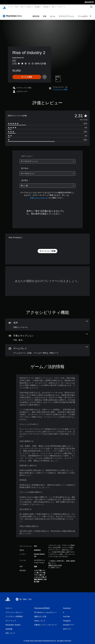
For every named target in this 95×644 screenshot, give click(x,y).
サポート (61, 7)
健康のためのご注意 (55, 563)
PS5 (16, 7)
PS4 (22, 7)
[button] (60, 87)
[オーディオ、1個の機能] (47, 322)
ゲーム (10, 7)
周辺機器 (37, 7)
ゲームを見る (83, 14)
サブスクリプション (67, 14)
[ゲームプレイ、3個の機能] (47, 348)
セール (53, 14)
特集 (45, 14)
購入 (53, 7)
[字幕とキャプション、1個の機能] (47, 335)
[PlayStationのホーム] (4, 7)
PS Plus (29, 7)
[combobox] (47, 159)
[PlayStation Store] (13, 14)
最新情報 (46, 7)
